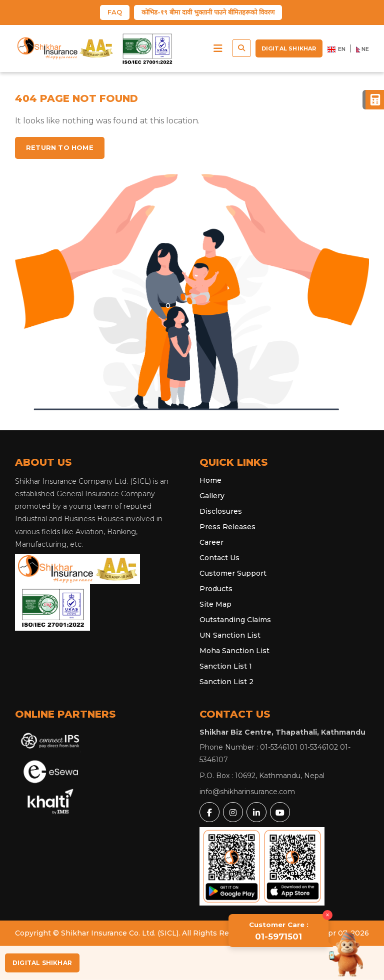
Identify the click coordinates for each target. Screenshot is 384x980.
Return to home (60, 147)
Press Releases (227, 527)
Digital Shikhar (289, 48)
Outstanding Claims (235, 620)
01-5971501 (279, 931)
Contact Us (219, 558)
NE (363, 49)
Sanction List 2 (226, 682)
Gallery (212, 496)
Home (210, 480)
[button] (218, 48)
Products (216, 589)
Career (211, 542)
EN (336, 49)
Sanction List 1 (226, 666)
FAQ (115, 12)
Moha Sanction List (234, 651)
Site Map (215, 604)
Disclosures (221, 511)
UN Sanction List (230, 635)
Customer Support (233, 573)
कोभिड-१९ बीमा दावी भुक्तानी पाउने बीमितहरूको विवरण (208, 12)
